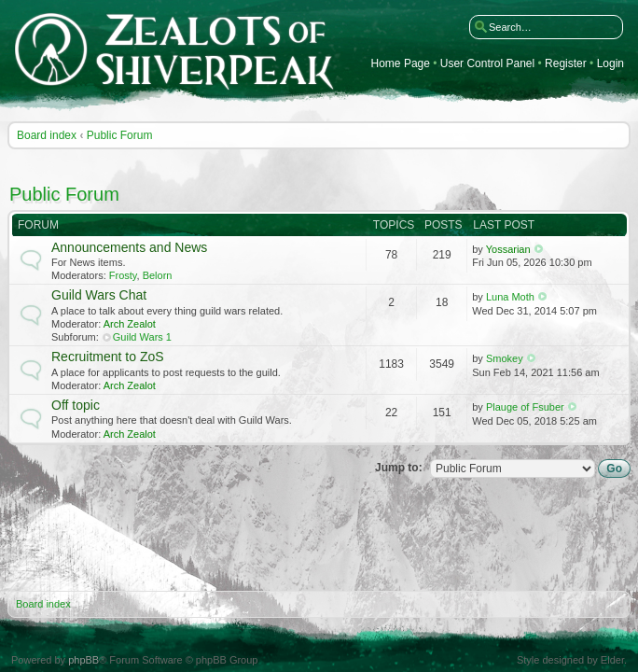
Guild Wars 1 (142, 337)
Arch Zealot (130, 324)
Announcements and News (129, 247)
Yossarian (508, 249)
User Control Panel (487, 64)
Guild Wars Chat (99, 295)
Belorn (158, 275)
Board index (47, 135)
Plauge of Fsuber (525, 407)
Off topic (76, 405)
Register (566, 64)
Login (610, 64)
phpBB (83, 660)
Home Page (401, 64)
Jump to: (399, 468)
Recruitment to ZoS (108, 357)
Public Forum (120, 135)
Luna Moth (510, 297)
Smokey (505, 358)
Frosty (123, 275)
